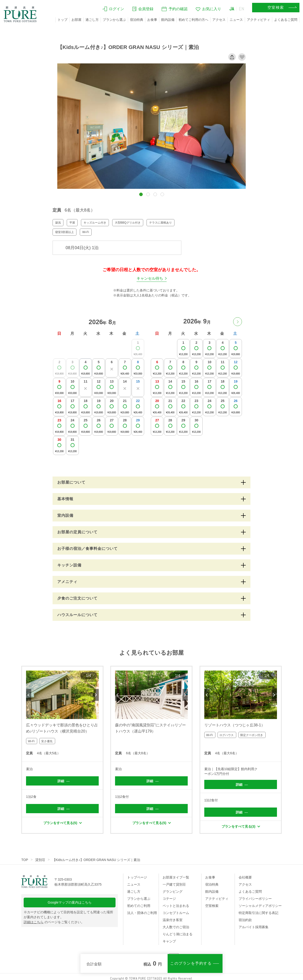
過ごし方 (92, 20)
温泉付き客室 (173, 920)
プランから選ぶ (114, 20)
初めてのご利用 (139, 906)
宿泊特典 (137, 20)
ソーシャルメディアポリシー (260, 906)
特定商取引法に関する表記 (258, 913)
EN (242, 9)
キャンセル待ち (150, 278)
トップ (62, 20)
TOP (25, 860)
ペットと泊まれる (176, 906)
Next (96, 695)
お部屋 (76, 20)
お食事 (152, 20)
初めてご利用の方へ (193, 20)
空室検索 (212, 906)
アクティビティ (258, 20)
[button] (141, 194)
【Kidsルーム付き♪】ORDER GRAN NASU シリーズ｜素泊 (96, 860)
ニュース (236, 20)
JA (232, 9)
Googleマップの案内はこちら (70, 902)
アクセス (219, 20)
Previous (29, 695)
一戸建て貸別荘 (174, 884)
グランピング (173, 892)
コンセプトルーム (176, 913)
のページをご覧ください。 (54, 922)
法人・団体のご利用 (142, 913)
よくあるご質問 (286, 20)
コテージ (169, 899)
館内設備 (168, 20)
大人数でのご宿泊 (176, 927)
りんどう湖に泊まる (178, 934)
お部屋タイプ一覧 (176, 877)
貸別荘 (40, 860)
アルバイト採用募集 (254, 927)
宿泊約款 (245, 920)
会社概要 (245, 877)
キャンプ (169, 941)
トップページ (137, 877)
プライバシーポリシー (255, 899)
